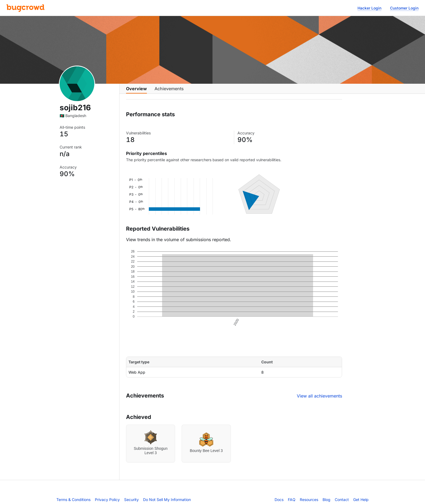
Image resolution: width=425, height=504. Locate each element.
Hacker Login (369, 8)
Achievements (169, 91)
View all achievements (319, 400)
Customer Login (404, 8)
